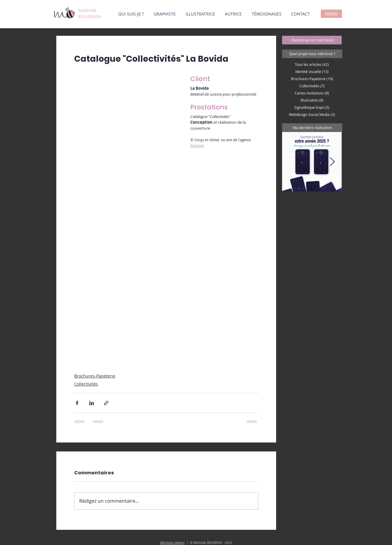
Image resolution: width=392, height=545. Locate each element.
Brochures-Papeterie (95, 376)
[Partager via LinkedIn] (92, 403)
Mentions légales (172, 543)
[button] (312, 54)
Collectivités (86, 384)
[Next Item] (332, 162)
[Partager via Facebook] (77, 403)
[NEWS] (331, 14)
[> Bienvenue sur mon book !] (312, 40)
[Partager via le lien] (106, 403)
